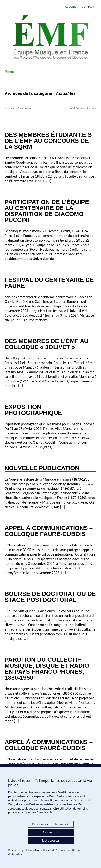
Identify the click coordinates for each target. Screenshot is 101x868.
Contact (88, 7)
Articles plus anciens (18, 108)
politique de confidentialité (39, 850)
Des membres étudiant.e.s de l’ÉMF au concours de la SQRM (48, 141)
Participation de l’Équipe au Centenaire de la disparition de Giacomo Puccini (47, 211)
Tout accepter (50, 840)
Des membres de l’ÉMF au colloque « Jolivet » (47, 344)
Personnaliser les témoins (51, 824)
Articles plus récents (83, 108)
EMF (50, 37)
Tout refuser (50, 832)
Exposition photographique (33, 410)
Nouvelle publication (42, 468)
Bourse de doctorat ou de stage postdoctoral (50, 597)
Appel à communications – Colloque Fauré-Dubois (49, 531)
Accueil (70, 7)
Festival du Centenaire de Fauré (49, 283)
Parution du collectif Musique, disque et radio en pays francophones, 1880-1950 (47, 669)
